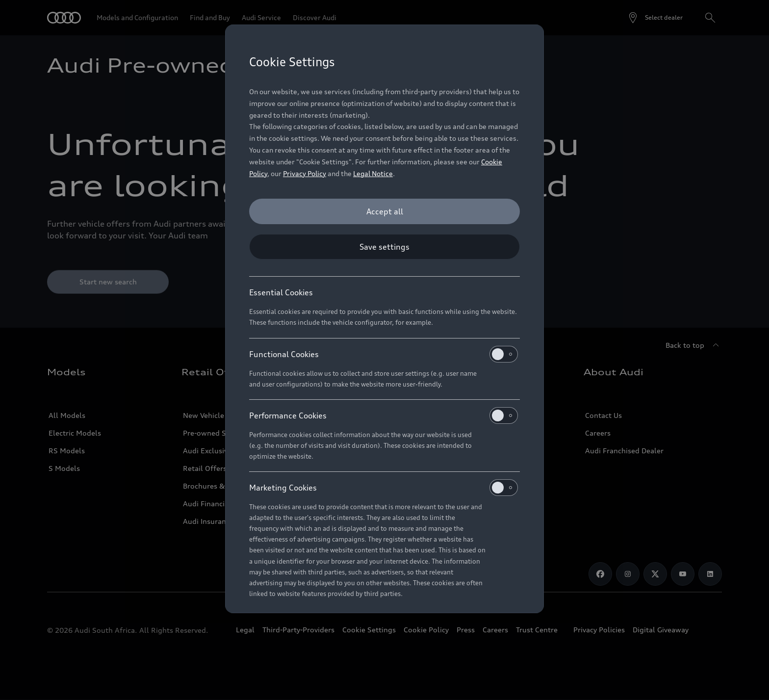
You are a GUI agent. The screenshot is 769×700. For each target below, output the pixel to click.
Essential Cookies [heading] (281, 292)
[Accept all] (384, 211)
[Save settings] (384, 247)
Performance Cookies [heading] (384, 415)
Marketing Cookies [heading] (384, 488)
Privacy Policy (305, 173)
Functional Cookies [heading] (384, 354)
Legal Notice (373, 173)
